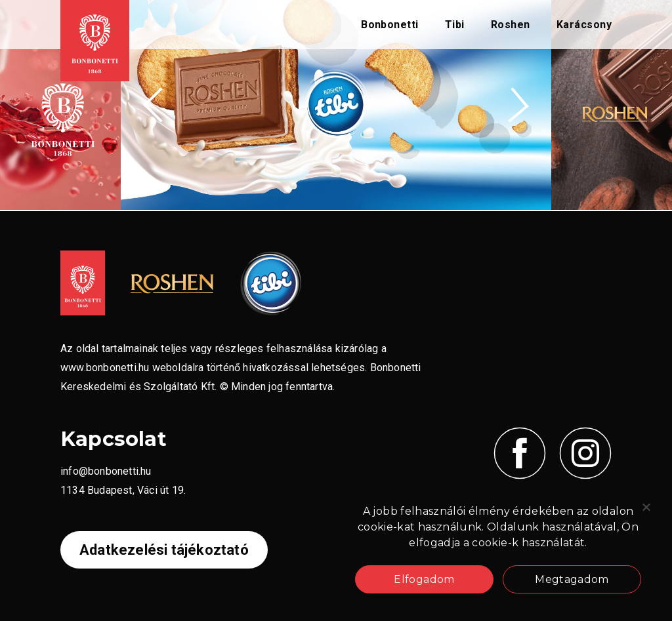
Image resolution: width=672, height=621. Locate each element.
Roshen (511, 25)
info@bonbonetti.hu (106, 471)
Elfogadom (424, 579)
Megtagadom (572, 579)
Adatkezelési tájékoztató (164, 550)
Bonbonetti (390, 25)
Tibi (455, 25)
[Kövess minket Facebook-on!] (520, 453)
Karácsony (584, 25)
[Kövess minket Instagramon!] (585, 453)
